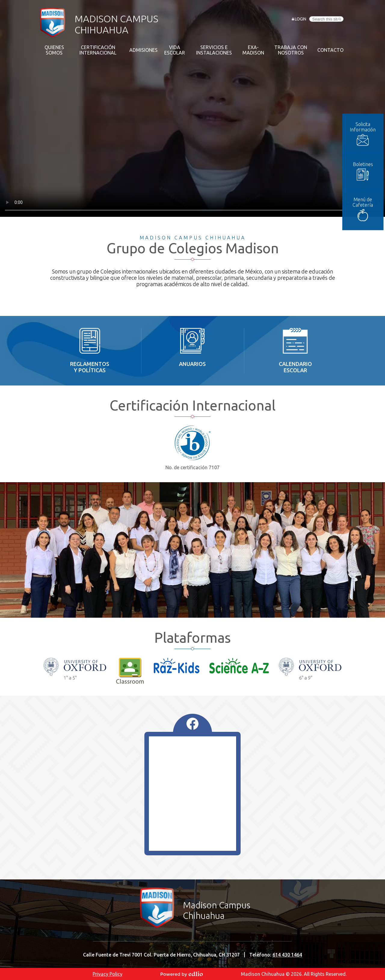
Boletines (366, 151)
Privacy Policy (108, 974)
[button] (54, 50)
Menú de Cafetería (366, 189)
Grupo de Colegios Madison (193, 248)
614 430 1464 (287, 955)
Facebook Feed (192, 724)
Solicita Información (366, 114)
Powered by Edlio (182, 974)
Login (300, 19)
